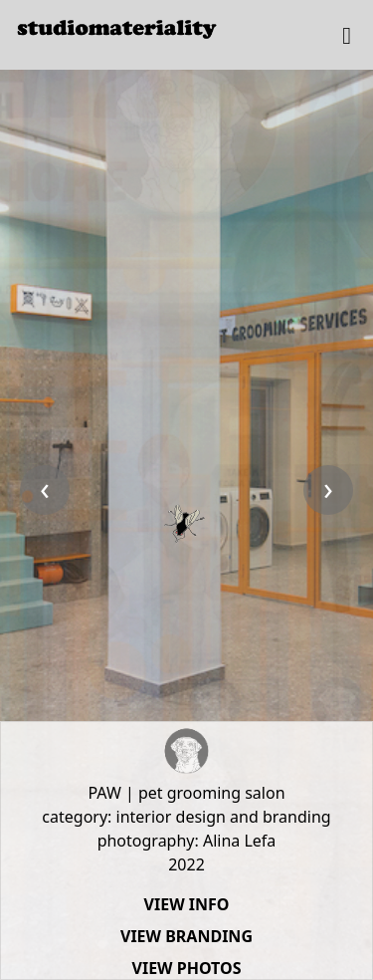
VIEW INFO (187, 904)
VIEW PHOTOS (187, 968)
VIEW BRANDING (186, 936)
